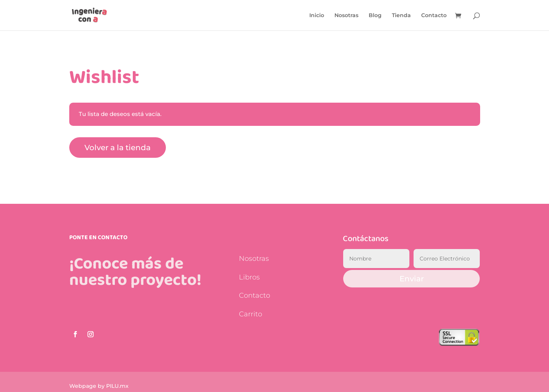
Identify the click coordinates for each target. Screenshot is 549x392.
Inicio (317, 16)
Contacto (434, 16)
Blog (375, 16)
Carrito (251, 314)
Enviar (412, 279)
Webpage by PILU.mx (99, 386)
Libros (249, 277)
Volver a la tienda (118, 148)
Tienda (401, 16)
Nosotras (346, 16)
